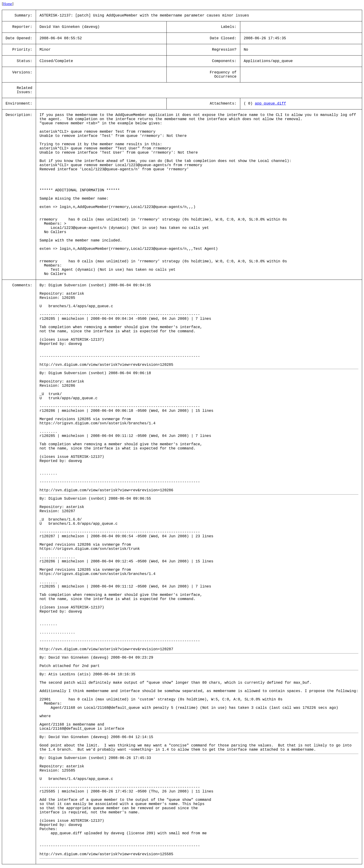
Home (8, 4)
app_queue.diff (270, 104)
